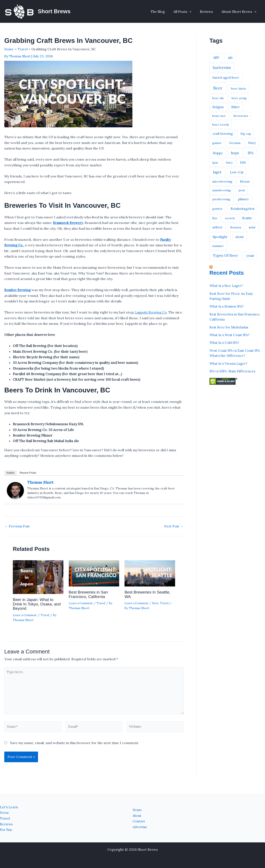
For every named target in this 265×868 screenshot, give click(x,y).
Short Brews (54, 11)
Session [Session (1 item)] (236, 227)
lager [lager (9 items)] (217, 172)
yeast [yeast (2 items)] (250, 256)
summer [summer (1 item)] (218, 246)
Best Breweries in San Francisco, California (90, 599)
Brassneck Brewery (69, 222)
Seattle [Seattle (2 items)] (247, 218)
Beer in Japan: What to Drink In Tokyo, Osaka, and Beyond (34, 609)
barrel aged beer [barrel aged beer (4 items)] (226, 77)
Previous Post (18, 531)
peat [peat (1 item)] (242, 190)
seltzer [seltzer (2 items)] (217, 227)
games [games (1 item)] (217, 143)
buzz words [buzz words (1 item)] (221, 125)
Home (138, 810)
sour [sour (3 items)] (252, 227)
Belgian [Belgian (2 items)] (218, 107)
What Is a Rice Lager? (227, 286)
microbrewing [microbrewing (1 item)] (222, 181)
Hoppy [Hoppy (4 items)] (218, 153)
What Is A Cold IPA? (225, 342)
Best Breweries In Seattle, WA (149, 599)
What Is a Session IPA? (228, 306)
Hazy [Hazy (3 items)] (252, 143)
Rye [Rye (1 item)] (215, 218)
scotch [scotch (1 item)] (230, 218)
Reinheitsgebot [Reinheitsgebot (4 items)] (243, 209)
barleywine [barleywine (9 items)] (222, 68)
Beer (157, 608)
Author (10, 478)
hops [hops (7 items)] (235, 153)
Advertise (140, 827)
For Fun (7, 830)
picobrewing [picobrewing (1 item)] (221, 199)
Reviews (209, 12)
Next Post (173, 531)
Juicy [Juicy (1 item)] (229, 163)
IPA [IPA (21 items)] (251, 153)
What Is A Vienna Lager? (229, 362)
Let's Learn (9, 807)
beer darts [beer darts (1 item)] (239, 89)
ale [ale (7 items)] (230, 58)
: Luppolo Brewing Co (151, 312)
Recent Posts (28, 478)
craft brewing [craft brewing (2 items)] (223, 134)
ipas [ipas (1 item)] (215, 163)
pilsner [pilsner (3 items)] (243, 199)
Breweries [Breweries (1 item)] (241, 116)
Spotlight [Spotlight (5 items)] (220, 237)
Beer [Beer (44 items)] (218, 88)
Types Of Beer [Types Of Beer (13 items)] (225, 255)
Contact (139, 821)
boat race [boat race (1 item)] (219, 116)
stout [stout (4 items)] (240, 237)
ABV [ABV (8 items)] (216, 58)
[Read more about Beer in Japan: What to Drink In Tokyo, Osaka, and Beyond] (38, 582)
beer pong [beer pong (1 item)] (239, 98)
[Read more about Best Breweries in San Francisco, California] (94, 579)
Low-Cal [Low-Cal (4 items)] (237, 172)
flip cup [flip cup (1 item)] (246, 134)
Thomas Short (40, 488)
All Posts (187, 12)
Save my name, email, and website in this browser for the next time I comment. (75, 751)
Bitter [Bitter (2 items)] (235, 107)
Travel (47, 620)
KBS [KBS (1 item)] (243, 163)
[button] (194, 12)
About (137, 816)
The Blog (164, 12)
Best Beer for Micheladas (230, 327)
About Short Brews (240, 12)
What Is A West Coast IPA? (231, 334)
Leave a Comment (26, 620)
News (5, 813)
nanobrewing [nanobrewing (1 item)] (222, 190)
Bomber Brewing (18, 290)
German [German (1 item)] (235, 143)
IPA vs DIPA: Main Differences (234, 370)
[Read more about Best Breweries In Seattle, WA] (150, 579)
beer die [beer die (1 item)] (218, 98)
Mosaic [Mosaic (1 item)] (245, 181)
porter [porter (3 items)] (217, 209)
